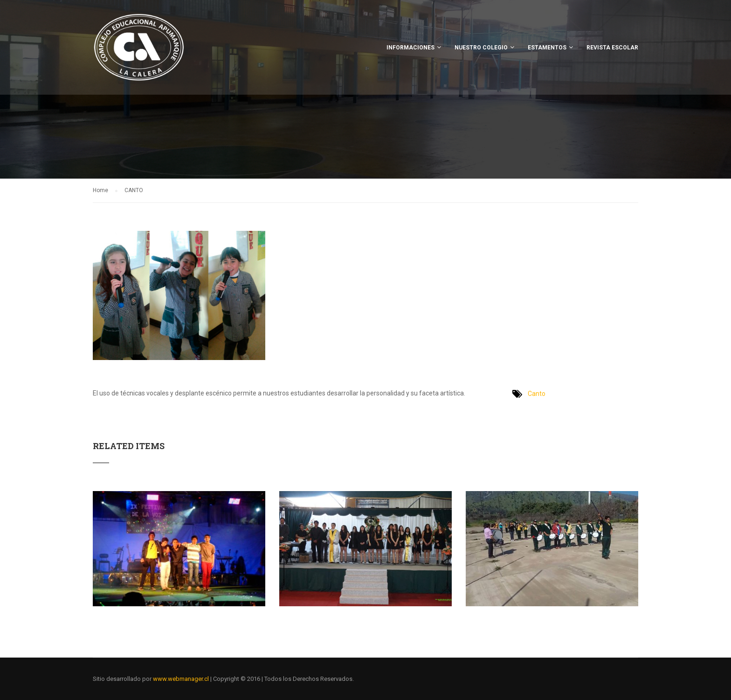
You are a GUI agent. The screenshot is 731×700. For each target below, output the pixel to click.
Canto (537, 394)
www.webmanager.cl (181, 679)
